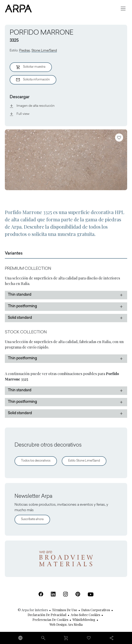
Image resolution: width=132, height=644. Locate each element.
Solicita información (33, 80)
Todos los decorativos (36, 461)
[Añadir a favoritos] (119, 138)
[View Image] (66, 160)
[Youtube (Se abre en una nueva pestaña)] (91, 594)
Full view (20, 114)
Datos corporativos (96, 610)
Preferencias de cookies (50, 620)
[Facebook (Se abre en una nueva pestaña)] (41, 594)
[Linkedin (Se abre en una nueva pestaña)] (53, 594)
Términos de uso (65, 610)
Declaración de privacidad (47, 615)
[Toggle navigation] (123, 9)
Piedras (25, 51)
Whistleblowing (84, 620)
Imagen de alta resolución (32, 106)
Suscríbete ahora (32, 519)
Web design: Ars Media (66, 624)
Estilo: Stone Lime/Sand (84, 461)
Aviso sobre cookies (85, 615)
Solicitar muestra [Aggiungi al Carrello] (31, 67)
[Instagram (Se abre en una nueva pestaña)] (65, 594)
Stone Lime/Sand (44, 51)
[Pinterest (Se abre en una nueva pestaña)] (78, 594)
